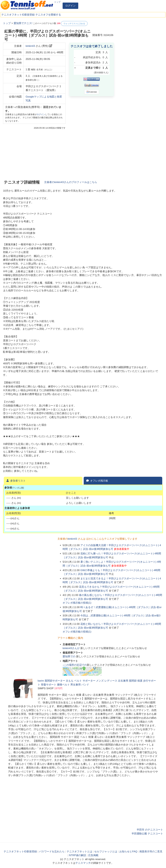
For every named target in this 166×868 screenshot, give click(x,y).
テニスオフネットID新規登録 (18, 15)
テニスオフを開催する (48, 15)
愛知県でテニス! (23, 23)
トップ (57, 2)
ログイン (70, 6)
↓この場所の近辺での (75, 665)
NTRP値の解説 (78, 855)
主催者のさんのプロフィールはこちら (71, 182)
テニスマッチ (83, 863)
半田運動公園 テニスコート (147, 834)
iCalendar (92, 92)
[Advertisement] (140, 40)
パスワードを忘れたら (52, 852)
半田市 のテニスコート (150, 830)
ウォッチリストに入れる (74, 24)
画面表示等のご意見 (151, 852)
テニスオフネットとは (79, 852)
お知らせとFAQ (128, 852)
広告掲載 (93, 855)
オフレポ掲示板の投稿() (77, 603)
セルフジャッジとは (106, 852)
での (69, 656)
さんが (71, 648)
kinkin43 (30, 46)
